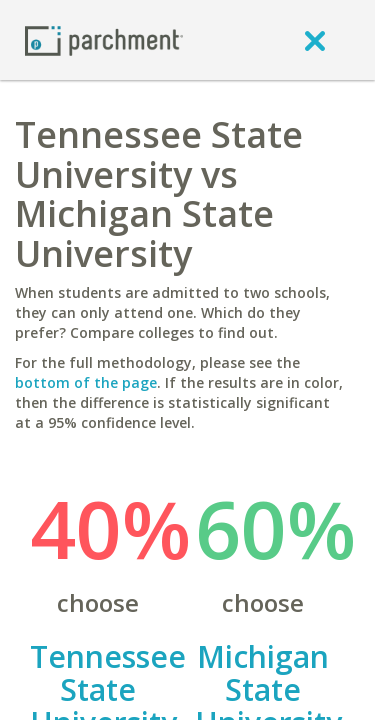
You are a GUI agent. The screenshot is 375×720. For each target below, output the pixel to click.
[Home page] (104, 39)
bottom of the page (86, 382)
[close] (315, 40)
